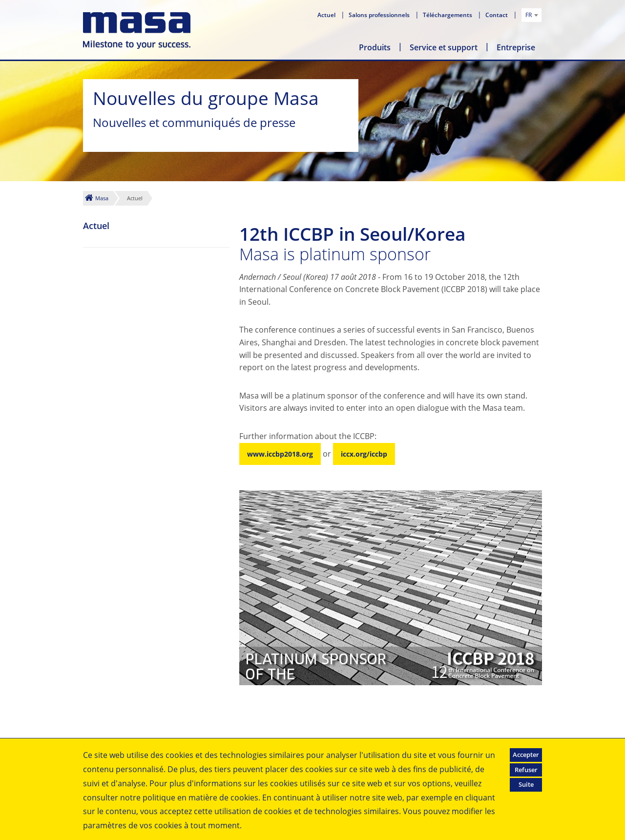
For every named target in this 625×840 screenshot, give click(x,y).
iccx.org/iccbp (364, 454)
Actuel (327, 15)
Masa (102, 198)
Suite (526, 784)
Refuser (526, 770)
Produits (375, 47)
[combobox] (531, 15)
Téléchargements (448, 15)
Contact (497, 15)
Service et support (444, 47)
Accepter (526, 755)
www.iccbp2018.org (280, 454)
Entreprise (516, 47)
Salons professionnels (380, 15)
